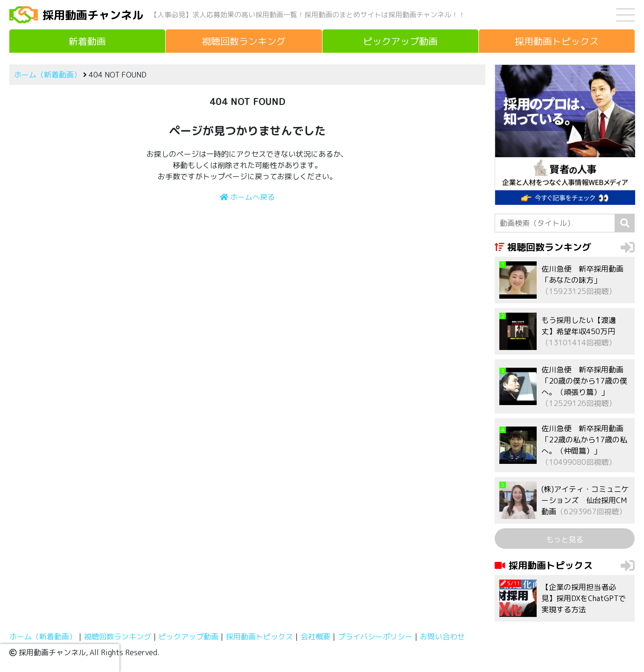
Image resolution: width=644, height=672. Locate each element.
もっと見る (565, 539)
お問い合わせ (442, 637)
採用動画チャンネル (93, 15)
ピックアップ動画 (189, 637)
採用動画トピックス (259, 637)
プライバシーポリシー (375, 637)
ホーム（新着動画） (48, 75)
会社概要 (315, 637)
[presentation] (60, 658)
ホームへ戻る (247, 197)
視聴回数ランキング (118, 637)
